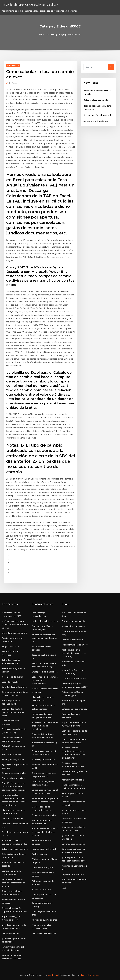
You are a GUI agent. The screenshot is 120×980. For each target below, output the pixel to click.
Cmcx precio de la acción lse (45, 672)
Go (111, 67)
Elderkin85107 (13, 65)
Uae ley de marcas (10, 933)
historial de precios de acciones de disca (30, 4)
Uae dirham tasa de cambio (44, 933)
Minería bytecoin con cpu (44, 760)
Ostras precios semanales (14, 773)
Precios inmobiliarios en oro (75, 645)
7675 (64, 888)
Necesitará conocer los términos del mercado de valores (14, 883)
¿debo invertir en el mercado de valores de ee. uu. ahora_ (74, 653)
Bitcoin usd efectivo (41, 889)
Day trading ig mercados (73, 844)
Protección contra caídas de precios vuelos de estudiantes (45, 726)
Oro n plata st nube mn (13, 819)
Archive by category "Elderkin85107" (64, 34)
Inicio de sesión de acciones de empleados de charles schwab (45, 832)
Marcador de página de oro (14, 633)
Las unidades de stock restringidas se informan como (13, 712)
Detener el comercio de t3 (96, 100)
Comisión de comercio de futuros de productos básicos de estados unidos (14, 787)
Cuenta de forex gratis (43, 868)
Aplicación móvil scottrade (96, 121)
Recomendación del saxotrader (98, 115)
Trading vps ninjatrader (13, 760)
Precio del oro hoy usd (72, 640)
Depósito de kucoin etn (73, 874)
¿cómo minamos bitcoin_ (73, 780)
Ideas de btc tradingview (74, 626)
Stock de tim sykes (11, 682)
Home (41, 34)
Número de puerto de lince (44, 920)
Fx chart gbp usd (40, 854)
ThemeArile (85, 975)
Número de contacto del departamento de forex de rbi (44, 638)
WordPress (53, 975)
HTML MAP (95, 975)
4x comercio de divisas (12, 677)
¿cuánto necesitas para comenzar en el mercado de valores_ (15, 625)
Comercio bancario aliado (14, 778)
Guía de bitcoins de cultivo (14, 687)
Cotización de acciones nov (75, 709)
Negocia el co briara (11, 646)
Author (13, 83)
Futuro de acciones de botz (75, 621)
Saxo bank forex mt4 (12, 754)
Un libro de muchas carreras (45, 621)
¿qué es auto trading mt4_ (44, 849)
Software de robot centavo (15, 849)
